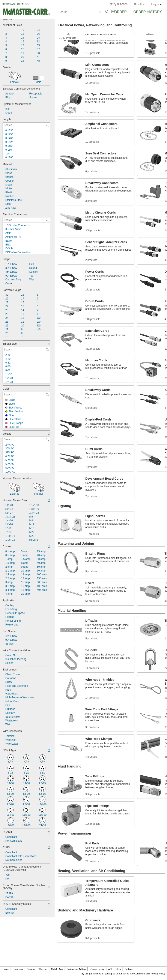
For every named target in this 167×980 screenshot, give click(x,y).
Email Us (139, 4)
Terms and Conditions (134, 974)
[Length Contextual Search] (26, 125)
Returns (31, 969)
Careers (43, 969)
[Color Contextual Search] (26, 395)
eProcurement (97, 969)
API (110, 969)
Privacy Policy (158, 974)
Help (118, 969)
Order (120, 12)
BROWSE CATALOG (17, 4)
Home (6, 969)
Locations (18, 969)
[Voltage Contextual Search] (26, 439)
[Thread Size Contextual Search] (26, 350)
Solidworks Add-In (76, 969)
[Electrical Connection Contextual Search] (26, 220)
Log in (157, 4)
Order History (148, 12)
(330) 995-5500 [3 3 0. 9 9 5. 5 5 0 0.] (119, 4)
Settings (129, 969)
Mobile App (57, 969)
